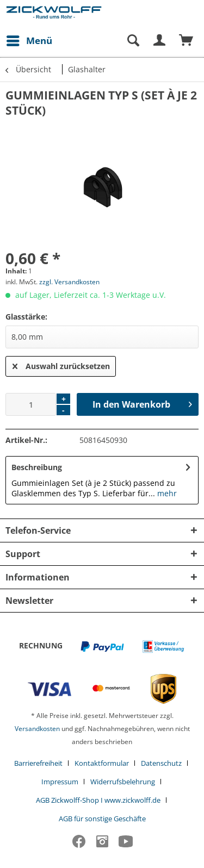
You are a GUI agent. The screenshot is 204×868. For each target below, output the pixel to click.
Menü (29, 39)
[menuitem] (29, 41)
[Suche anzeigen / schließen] (133, 41)
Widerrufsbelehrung (123, 782)
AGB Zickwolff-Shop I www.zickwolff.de (98, 800)
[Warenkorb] (187, 41)
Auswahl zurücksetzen (61, 364)
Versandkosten (37, 729)
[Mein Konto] (160, 41)
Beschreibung (37, 467)
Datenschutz (161, 763)
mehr (166, 493)
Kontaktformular (102, 763)
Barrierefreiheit (38, 763)
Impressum (60, 782)
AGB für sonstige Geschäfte (102, 819)
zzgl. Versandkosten (69, 282)
